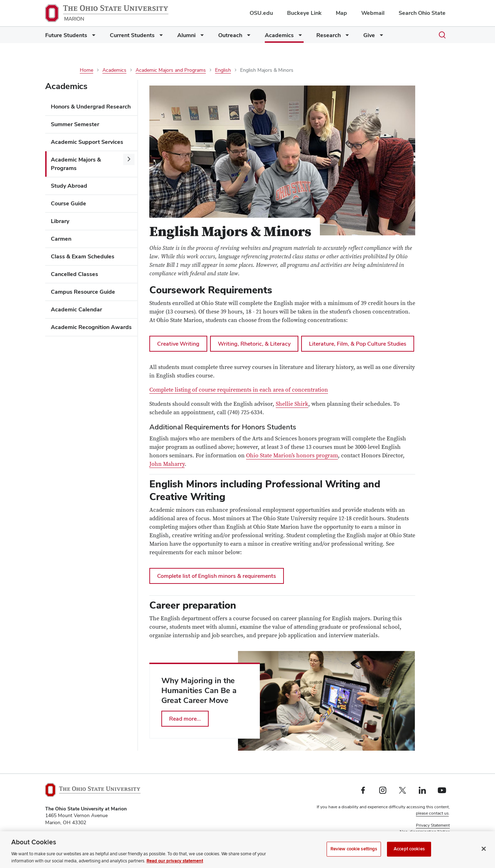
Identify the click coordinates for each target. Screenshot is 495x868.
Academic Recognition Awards (91, 327)
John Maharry (167, 464)
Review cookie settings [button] (428, 838)
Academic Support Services (87, 142)
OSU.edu (261, 13)
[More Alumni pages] (201, 37)
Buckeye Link (304, 13)
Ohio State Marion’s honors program (292, 456)
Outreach (230, 35)
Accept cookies (409, 858)
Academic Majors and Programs (171, 70)
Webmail (373, 13)
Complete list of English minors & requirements (217, 576)
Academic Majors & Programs (76, 164)
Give (369, 35)
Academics (279, 35)
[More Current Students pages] (160, 37)
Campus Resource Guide (83, 292)
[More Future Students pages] (92, 37)
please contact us (432, 813)
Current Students (132, 35)
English (223, 70)
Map (341, 13)
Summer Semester (75, 124)
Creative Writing (178, 344)
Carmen (61, 239)
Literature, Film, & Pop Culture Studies (358, 344)
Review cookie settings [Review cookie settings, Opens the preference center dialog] (354, 858)
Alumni (186, 35)
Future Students (66, 35)
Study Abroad (69, 186)
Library (60, 221)
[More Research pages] (346, 37)
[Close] (484, 858)
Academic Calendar (76, 309)
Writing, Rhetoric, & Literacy (254, 344)
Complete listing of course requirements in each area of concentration (239, 390)
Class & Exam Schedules (83, 256)
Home (87, 70)
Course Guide (68, 203)
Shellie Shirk (292, 404)
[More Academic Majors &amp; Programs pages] (129, 159)
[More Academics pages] (299, 37)
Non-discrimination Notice (425, 832)
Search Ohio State (422, 13)
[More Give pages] (380, 37)
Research (329, 35)
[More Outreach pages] (247, 37)
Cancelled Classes (74, 274)
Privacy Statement (433, 825)
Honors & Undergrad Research (91, 107)
